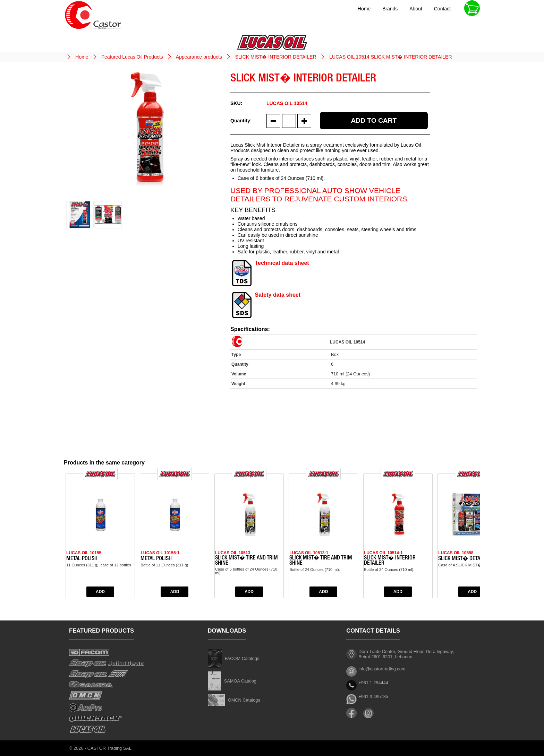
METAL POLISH (82, 559)
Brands (390, 9)
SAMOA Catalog (240, 681)
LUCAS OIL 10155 (84, 553)
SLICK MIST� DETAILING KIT (469, 559)
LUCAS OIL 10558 (456, 553)
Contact (442, 9)
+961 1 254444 (373, 683)
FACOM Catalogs (242, 658)
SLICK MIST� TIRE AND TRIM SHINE (246, 561)
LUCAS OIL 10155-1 (160, 553)
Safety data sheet (278, 295)
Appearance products (199, 57)
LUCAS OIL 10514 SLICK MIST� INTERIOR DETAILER (390, 57)
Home (364, 9)
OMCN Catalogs (244, 700)
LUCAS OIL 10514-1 (383, 553)
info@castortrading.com (382, 669)
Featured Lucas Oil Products (132, 57)
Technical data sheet (282, 263)
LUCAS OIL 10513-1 (309, 553)
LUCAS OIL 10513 (233, 553)
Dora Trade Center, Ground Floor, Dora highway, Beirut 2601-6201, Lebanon (406, 654)
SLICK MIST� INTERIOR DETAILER (276, 57)
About (416, 9)
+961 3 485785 (373, 697)
